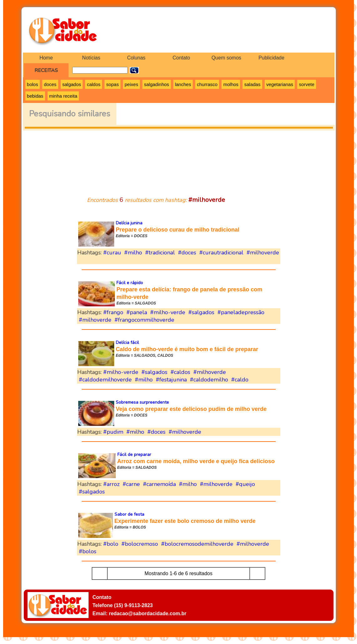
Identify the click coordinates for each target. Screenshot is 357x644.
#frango (113, 312)
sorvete (307, 84)
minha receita (63, 96)
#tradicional (160, 253)
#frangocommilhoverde (144, 320)
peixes (131, 84)
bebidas (35, 96)
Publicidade (271, 58)
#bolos (88, 551)
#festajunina (171, 380)
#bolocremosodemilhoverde (197, 544)
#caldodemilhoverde (105, 380)
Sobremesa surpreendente (142, 402)
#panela (137, 312)
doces (50, 84)
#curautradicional (221, 253)
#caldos (180, 372)
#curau (112, 253)
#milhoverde (263, 253)
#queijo (245, 484)
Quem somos (226, 58)
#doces (187, 253)
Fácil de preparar (134, 455)
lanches (183, 84)
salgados (72, 84)
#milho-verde (168, 312)
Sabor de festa (129, 514)
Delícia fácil (127, 342)
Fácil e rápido (130, 283)
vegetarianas (280, 84)
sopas (113, 84)
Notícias (91, 58)
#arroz (111, 484)
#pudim (113, 432)
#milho (133, 253)
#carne (131, 484)
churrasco (207, 84)
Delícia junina (129, 223)
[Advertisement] (179, 160)
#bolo (111, 544)
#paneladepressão (241, 312)
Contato (181, 58)
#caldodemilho (209, 380)
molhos (231, 84)
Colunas (136, 58)
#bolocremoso (140, 544)
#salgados (201, 312)
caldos (94, 84)
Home (46, 58)
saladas (252, 84)
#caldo (240, 380)
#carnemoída (159, 484)
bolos (33, 84)
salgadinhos (156, 84)
